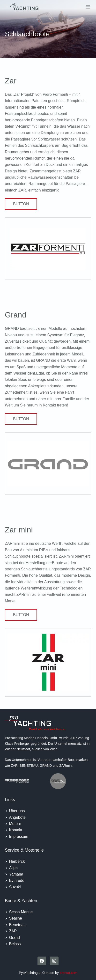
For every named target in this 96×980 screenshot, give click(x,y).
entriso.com (68, 973)
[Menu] (88, 7)
